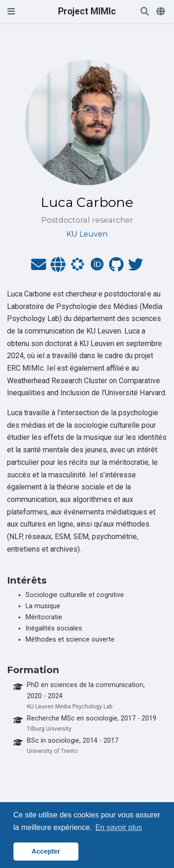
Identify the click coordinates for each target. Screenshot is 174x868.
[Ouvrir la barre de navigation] (11, 12)
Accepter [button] (46, 851)
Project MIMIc (87, 11)
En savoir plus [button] (119, 827)
